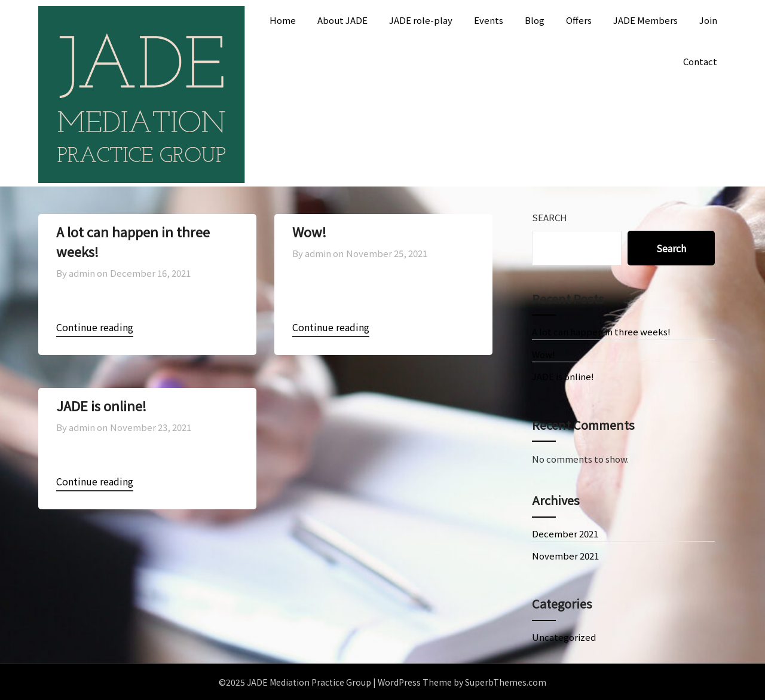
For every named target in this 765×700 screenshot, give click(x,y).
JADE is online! (101, 405)
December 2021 (565, 534)
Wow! (309, 231)
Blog (535, 20)
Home (283, 20)
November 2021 (565, 556)
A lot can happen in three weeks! (601, 331)
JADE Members (645, 20)
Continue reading (95, 327)
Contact (700, 61)
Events (489, 20)
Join (708, 20)
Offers (579, 20)
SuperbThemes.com (506, 682)
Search (550, 217)
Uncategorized (564, 637)
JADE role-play (421, 20)
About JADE (342, 20)
